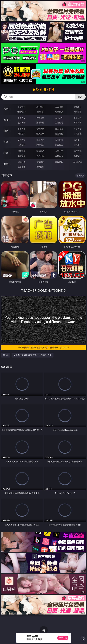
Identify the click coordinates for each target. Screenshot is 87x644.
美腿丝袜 (22, 145)
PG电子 (22, 107)
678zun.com (43, 90)
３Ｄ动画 (78, 118)
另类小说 (40, 156)
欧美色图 (59, 140)
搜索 (80, 97)
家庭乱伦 (40, 151)
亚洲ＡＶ (22, 118)
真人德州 (40, 107)
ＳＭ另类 (78, 123)
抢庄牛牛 (78, 112)
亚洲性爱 (22, 129)
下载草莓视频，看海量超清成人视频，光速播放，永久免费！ (51, 348)
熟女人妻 (22, 123)
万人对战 (59, 107)
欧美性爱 (78, 129)
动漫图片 (78, 140)
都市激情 (22, 151)
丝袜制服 (40, 123)
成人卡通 (59, 129)
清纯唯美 (40, 145)
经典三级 (40, 134)
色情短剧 (40, 167)
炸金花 (40, 112)
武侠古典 (78, 151)
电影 (6, 131)
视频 (6, 120)
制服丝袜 (22, 134)
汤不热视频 (78, 162)
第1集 (6, 355)
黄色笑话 (59, 156)
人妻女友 (59, 151)
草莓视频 (59, 162)
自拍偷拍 (40, 118)
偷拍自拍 (40, 129)
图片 (6, 142)
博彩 (6, 109)
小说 (6, 153)
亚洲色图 (40, 140)
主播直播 (59, 123)
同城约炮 (22, 162)
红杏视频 (22, 167)
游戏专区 (78, 107)
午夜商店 (40, 162)
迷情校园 (22, 156)
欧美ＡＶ (59, 118)
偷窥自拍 (22, 140)
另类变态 (78, 134)
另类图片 (78, 145)
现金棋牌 (59, 112)
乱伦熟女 (59, 134)
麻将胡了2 (22, 112)
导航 (6, 164)
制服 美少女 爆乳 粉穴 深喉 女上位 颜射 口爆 (33, 355)
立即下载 (63, 638)
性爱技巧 (78, 156)
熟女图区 (59, 145)
